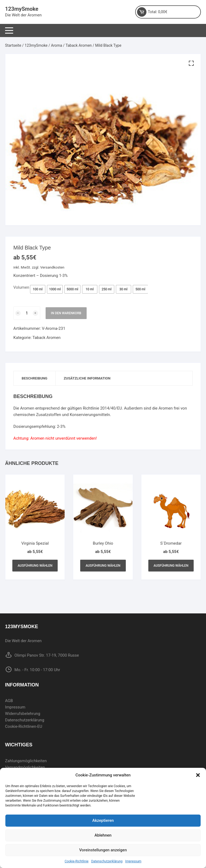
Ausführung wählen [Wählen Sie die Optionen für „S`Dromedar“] (171, 566)
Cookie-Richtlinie (77, 861)
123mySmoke (22, 9)
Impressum (133, 861)
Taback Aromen (79, 45)
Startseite (13, 45)
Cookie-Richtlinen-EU (24, 726)
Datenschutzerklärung (107, 861)
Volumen (21, 287)
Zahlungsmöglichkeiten (26, 761)
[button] (198, 775)
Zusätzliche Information (87, 378)
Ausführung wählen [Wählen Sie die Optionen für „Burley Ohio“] (103, 566)
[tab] (35, 378)
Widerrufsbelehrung (23, 714)
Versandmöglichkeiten (25, 767)
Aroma (57, 45)
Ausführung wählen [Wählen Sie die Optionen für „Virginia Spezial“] (35, 566)
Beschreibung (35, 378)
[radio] (38, 289)
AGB (9, 701)
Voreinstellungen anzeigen (103, 850)
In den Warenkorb (66, 313)
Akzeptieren (103, 820)
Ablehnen (103, 835)
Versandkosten (52, 267)
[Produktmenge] (27, 313)
